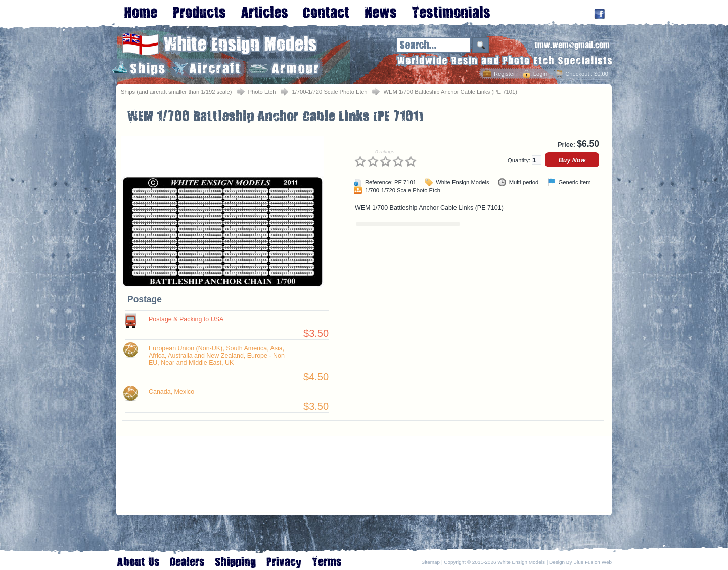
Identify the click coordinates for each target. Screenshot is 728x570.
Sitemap (431, 562)
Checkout (577, 74)
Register (505, 74)
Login (540, 74)
